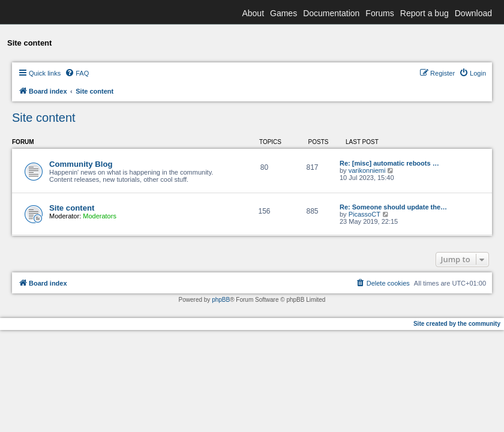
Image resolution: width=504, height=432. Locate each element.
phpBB (221, 300)
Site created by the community (457, 324)
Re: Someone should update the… (393, 207)
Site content (44, 118)
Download (473, 13)
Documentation (331, 13)
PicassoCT (364, 214)
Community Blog (81, 164)
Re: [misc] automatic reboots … (389, 163)
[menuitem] (77, 73)
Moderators (100, 216)
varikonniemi (367, 170)
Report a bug (424, 13)
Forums (379, 13)
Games (283, 13)
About (253, 13)
